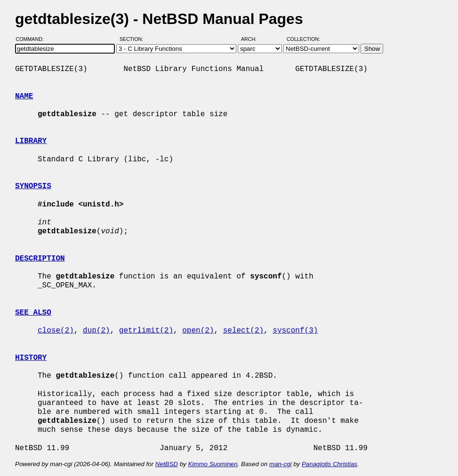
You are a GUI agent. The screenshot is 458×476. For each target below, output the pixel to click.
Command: (33, 39)
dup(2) (96, 331)
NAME (24, 96)
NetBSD (167, 464)
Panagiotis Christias (329, 464)
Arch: (253, 39)
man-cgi (280, 464)
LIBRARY (31, 141)
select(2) (243, 331)
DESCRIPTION (40, 259)
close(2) (56, 331)
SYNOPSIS (33, 186)
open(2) (198, 331)
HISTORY (31, 358)
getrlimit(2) (146, 331)
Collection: (303, 39)
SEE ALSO (33, 313)
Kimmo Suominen (213, 464)
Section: (133, 39)
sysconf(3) (295, 331)
